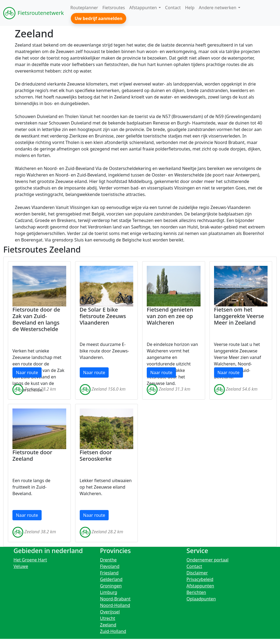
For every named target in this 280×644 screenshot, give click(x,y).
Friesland (109, 573)
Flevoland (110, 566)
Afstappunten (200, 586)
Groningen (111, 586)
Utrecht (108, 618)
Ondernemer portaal (208, 560)
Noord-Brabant (115, 599)
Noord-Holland (115, 605)
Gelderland (111, 579)
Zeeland (108, 625)
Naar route (27, 372)
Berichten (196, 592)
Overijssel (110, 612)
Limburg (109, 592)
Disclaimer (197, 573)
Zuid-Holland (113, 631)
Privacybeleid (200, 579)
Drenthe (108, 560)
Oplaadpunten (201, 599)
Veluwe (21, 566)
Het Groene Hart (30, 560)
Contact (194, 566)
